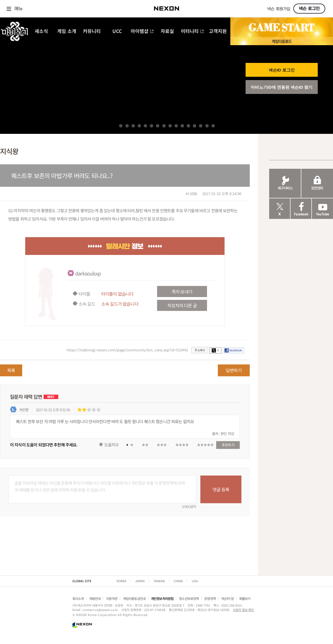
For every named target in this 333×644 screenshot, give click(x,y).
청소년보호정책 (189, 598)
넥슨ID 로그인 (282, 70)
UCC (117, 31)
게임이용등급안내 (134, 598)
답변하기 (234, 370)
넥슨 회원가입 (279, 9)
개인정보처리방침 (162, 598)
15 (207, 126)
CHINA (178, 581)
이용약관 (112, 598)
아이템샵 (142, 31)
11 (182, 126)
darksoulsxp (88, 273)
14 (201, 126)
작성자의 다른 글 (182, 305)
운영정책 (210, 598)
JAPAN (140, 581)
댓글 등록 (221, 489)
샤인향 (24, 410)
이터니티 (192, 31)
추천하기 (228, 445)
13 (195, 126)
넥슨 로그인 (309, 9)
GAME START (282, 27)
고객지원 (218, 31)
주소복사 (200, 350)
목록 (11, 370)
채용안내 (95, 598)
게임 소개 (67, 31)
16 (213, 126)
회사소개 (78, 598)
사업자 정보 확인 (243, 610)
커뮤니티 (92, 31)
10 (176, 126)
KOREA (121, 581)
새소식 (41, 31)
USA (195, 581)
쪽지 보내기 (182, 292)
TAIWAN (159, 581)
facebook (236, 350)
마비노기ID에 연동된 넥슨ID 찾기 (282, 87)
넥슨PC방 (227, 598)
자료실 (167, 31)
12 (188, 126)
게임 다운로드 (282, 41)
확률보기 (245, 598)
